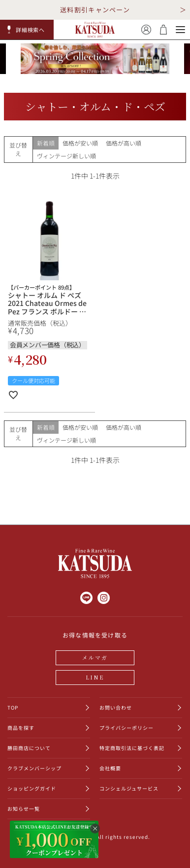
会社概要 (110, 768)
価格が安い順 (80, 143)
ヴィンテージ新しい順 (66, 156)
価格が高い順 (124, 143)
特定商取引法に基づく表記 (132, 748)
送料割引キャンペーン (95, 10)
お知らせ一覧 (24, 809)
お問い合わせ (116, 707)
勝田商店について (29, 748)
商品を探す (21, 728)
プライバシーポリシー (127, 728)
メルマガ (95, 657)
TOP (13, 707)
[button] (27, 30)
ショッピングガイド (32, 788)
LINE (95, 677)
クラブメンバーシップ (34, 768)
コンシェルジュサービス (129, 788)
